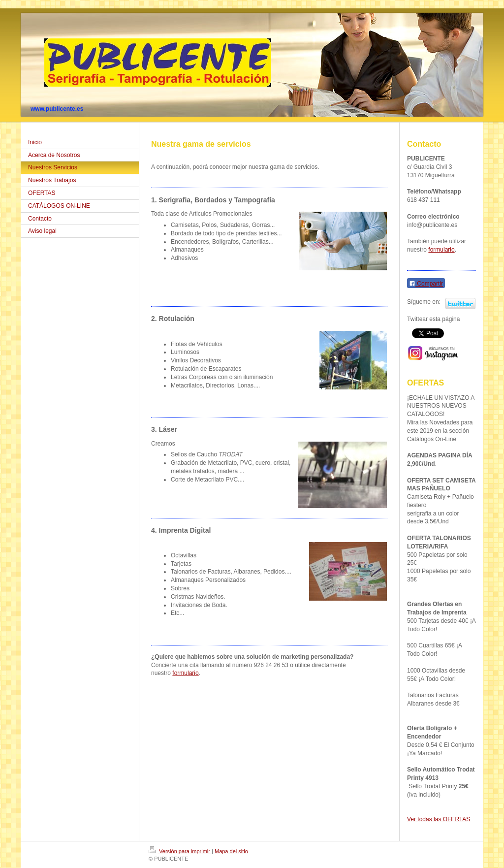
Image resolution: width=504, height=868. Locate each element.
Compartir (426, 284)
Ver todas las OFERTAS (439, 819)
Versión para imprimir (180, 851)
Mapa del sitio (231, 851)
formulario (185, 673)
